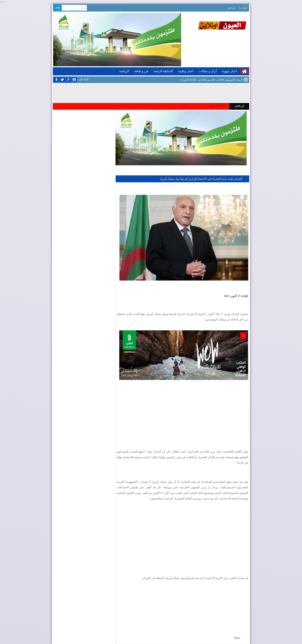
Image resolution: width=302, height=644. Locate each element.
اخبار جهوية (229, 71)
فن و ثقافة (141, 71)
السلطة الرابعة (163, 71)
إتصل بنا (243, 8)
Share (237, 638)
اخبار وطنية (186, 71)
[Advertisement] (182, 412)
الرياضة (124, 71)
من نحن (231, 8)
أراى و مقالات (208, 71)
